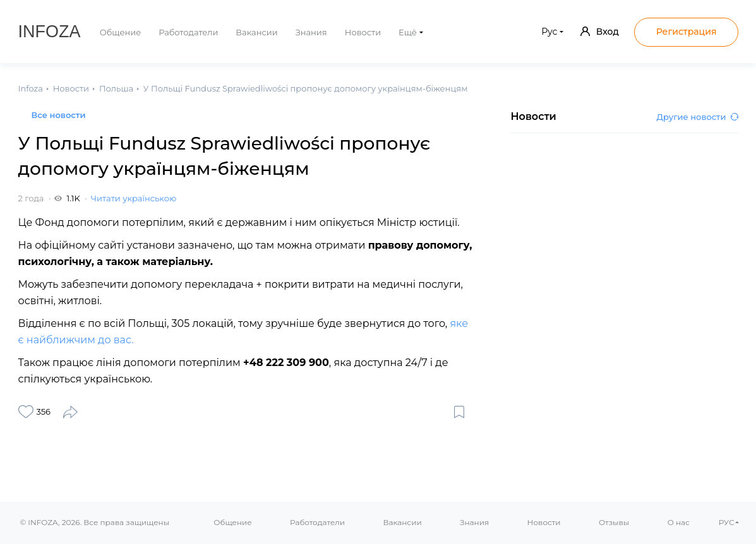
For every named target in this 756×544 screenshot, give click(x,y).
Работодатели (188, 32)
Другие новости (698, 117)
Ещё (408, 32)
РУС (727, 522)
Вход (600, 32)
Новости (363, 32)
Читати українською (134, 198)
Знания (311, 32)
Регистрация (687, 32)
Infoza (50, 32)
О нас (679, 522)
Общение (120, 32)
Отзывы (614, 522)
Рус (549, 32)
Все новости (59, 115)
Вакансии (256, 32)
